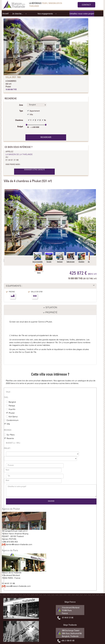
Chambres (19, 120)
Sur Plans (11, 435)
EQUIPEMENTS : (14, 286)
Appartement (35, 111)
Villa (31, 115)
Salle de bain (71, 257)
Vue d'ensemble (38, 257)
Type (21, 111)
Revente (10, 438)
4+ (45, 120)
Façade (49, 257)
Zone (21, 105)
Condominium (13, 420)
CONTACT (86, 5)
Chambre (81, 257)
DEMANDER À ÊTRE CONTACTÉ (34, 170)
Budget (20, 127)
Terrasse (60, 257)
